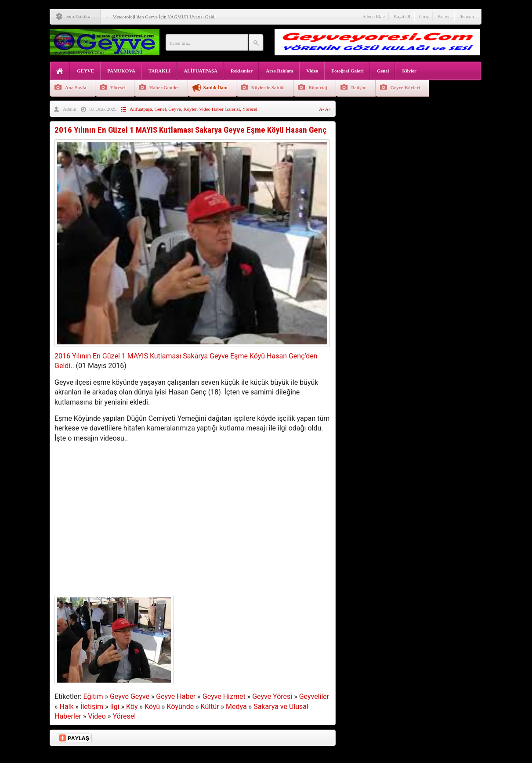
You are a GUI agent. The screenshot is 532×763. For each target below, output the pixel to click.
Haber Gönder (165, 87)
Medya (236, 707)
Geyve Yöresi (272, 696)
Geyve (175, 109)
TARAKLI (160, 71)
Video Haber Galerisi (219, 109)
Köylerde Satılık (268, 87)
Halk (66, 707)
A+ (328, 109)
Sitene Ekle (373, 16)
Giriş (424, 16)
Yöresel (118, 87)
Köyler (409, 71)
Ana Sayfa (76, 87)
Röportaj (318, 87)
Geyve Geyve (130, 696)
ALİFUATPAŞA (201, 71)
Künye (444, 16)
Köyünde (181, 707)
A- (322, 109)
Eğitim (93, 696)
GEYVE (85, 71)
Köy (132, 707)
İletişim (467, 16)
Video (312, 71)
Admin (70, 109)
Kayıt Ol (402, 16)
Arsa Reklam (279, 71)
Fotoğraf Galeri (347, 71)
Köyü (152, 707)
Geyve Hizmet (224, 696)
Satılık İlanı (215, 87)
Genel (383, 71)
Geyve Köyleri (405, 87)
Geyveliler (314, 696)
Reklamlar (242, 71)
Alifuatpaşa (141, 109)
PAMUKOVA (121, 71)
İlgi (115, 707)
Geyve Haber (176, 696)
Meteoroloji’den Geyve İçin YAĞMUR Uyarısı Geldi (164, 17)
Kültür (210, 707)
